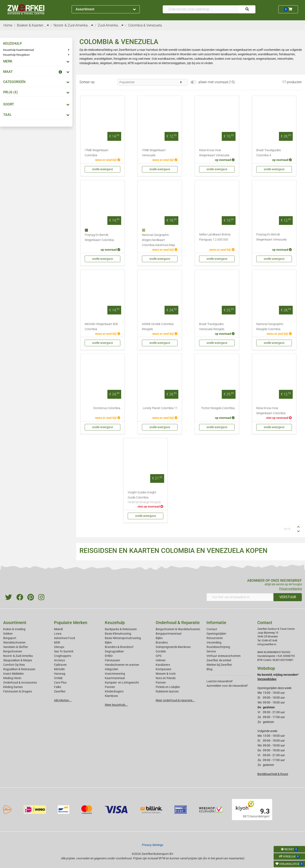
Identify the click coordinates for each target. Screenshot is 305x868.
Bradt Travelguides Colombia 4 (269, 153)
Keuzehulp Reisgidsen (16, 55)
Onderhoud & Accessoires (20, 682)
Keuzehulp (115, 623)
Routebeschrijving (218, 647)
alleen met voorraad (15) (216, 82)
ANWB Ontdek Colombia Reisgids (158, 327)
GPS (159, 656)
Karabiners (163, 665)
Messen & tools (166, 674)
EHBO (109, 656)
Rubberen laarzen (167, 691)
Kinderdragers (114, 691)
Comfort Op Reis (14, 665)
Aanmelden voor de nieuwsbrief (227, 686)
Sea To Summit (64, 651)
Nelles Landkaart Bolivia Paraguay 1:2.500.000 (215, 237)
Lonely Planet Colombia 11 (160, 408)
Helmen (161, 660)
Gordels (161, 651)
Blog (209, 669)
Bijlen (108, 642)
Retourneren (215, 638)
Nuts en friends (166, 678)
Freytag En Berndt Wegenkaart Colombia (99, 237)
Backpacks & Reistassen (121, 629)
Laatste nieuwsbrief (220, 681)
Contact (212, 629)
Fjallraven (60, 665)
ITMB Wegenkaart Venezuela (154, 153)
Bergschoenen (13, 651)
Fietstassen (112, 660)
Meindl (58, 629)
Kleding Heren (12, 678)
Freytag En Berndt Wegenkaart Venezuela (271, 237)
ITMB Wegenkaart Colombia (97, 153)
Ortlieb (58, 678)
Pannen (161, 682)
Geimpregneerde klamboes (173, 647)
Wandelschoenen (14, 642)
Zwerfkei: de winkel (219, 660)
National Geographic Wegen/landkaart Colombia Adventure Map (159, 240)
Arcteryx (60, 660)
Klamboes (111, 696)
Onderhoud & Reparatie (178, 623)
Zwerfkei (60, 691)
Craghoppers (63, 656)
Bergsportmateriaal (168, 634)
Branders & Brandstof (119, 647)
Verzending (214, 642)
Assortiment (106, 9)
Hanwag (60, 674)
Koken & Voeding (14, 629)
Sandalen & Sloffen (16, 647)
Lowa (58, 634)
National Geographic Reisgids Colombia (270, 327)
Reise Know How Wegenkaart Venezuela (214, 153)
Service (211, 651)
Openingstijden (216, 634)
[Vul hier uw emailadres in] (240, 597)
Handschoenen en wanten (122, 665)
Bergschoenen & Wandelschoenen (178, 629)
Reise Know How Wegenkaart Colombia (271, 411)
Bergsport (10, 638)
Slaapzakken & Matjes (18, 660)
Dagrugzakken (114, 651)
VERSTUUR (288, 597)
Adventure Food (64, 638)
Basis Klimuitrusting (118, 634)
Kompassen (164, 669)
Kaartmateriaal (115, 678)
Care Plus (60, 682)
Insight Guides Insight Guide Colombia (146, 498)
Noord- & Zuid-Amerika (18, 656)
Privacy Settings (152, 845)
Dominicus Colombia (107, 408)
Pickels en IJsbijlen (168, 687)
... (47, 25)
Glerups (59, 647)
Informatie (216, 623)
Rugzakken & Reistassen (19, 669)
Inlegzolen (112, 669)
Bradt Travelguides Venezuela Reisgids (212, 327)
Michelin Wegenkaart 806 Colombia (101, 327)
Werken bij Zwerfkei (219, 665)
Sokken (8, 634)
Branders (162, 642)
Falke (58, 687)
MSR (57, 642)
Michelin (59, 669)
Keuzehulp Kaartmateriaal (19, 50)
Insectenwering (115, 674)
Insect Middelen (13, 674)
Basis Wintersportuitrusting (123, 638)
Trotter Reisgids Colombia (218, 408)
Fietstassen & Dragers (18, 691)
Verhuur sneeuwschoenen (224, 656)
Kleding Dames (13, 687)
